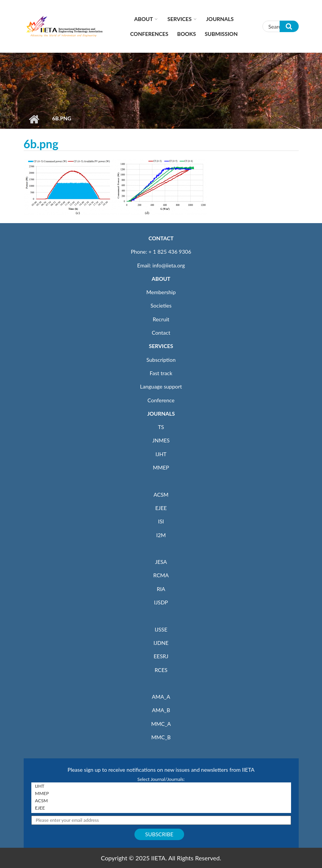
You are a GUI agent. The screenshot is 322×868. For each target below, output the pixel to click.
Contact (161, 333)
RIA (161, 589)
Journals (220, 19)
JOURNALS (161, 414)
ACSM (161, 495)
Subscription (161, 360)
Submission (221, 34)
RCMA (161, 575)
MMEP (161, 467)
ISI (161, 521)
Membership (161, 292)
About (143, 19)
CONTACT (161, 238)
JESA (161, 562)
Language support (161, 386)
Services (179, 19)
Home (34, 119)
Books (187, 34)
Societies (161, 305)
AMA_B (161, 710)
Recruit (161, 319)
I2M (161, 535)
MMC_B (161, 737)
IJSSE (161, 629)
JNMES (161, 440)
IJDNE (161, 643)
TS (161, 427)
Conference (161, 400)
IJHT (161, 454)
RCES (161, 670)
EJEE (161, 508)
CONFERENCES (149, 34)
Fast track (161, 373)
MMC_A (161, 724)
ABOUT (161, 279)
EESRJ (161, 656)
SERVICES (161, 346)
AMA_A (161, 697)
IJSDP (161, 602)
